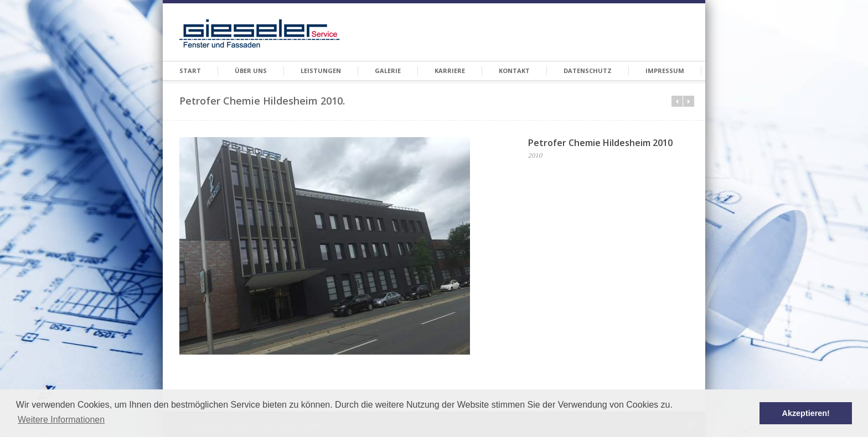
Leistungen (321, 71)
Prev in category (677, 101)
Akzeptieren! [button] (806, 413)
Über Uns (251, 71)
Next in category (689, 101)
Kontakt (514, 71)
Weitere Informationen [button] (61, 420)
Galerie (388, 71)
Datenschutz (588, 71)
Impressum (665, 71)
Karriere (450, 71)
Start (190, 71)
